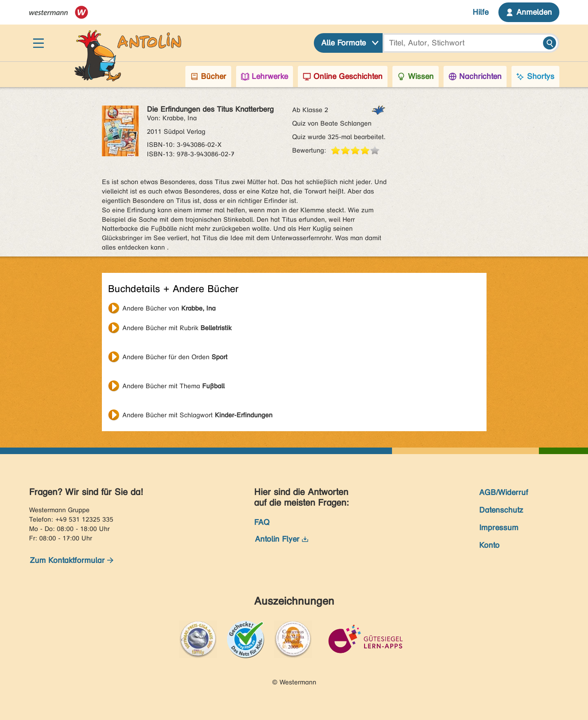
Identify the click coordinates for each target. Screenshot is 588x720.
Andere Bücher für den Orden (175, 357)
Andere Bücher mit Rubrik (177, 328)
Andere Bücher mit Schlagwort (197, 415)
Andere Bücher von (169, 308)
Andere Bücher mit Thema (173, 386)
